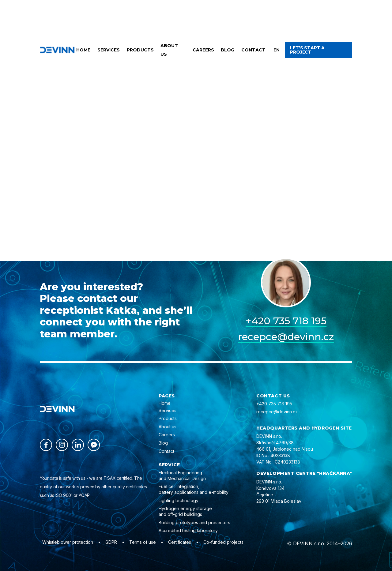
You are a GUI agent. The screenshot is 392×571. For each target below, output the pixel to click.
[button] (277, 50)
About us (169, 50)
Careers (203, 50)
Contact (253, 50)
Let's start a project (307, 50)
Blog (228, 50)
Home (83, 50)
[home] (57, 50)
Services (109, 50)
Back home (139, 169)
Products (140, 50)
